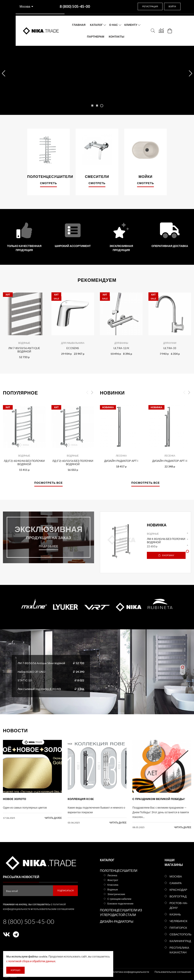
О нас (113, 25)
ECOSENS (73, 348)
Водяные (24, 343)
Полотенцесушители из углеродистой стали (121, 912)
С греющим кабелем (119, 899)
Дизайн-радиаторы (117, 921)
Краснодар (178, 890)
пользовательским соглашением (54, 909)
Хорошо (15, 970)
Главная (79, 25)
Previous (87, 393)
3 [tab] (187, 545)
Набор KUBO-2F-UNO (32, 672)
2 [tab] (187, 539)
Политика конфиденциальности (130, 972)
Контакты (116, 36)
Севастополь (180, 934)
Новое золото (15, 799)
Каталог (96, 25)
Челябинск (179, 921)
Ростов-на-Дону (179, 905)
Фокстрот (113, 880)
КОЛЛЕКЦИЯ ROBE (81, 799)
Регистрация (150, 6)
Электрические (116, 894)
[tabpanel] (145, 540)
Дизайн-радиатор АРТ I (121, 461)
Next (92, 393)
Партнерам (96, 36)
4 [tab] (187, 551)
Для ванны (121, 343)
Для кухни (170, 343)
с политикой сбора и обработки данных (31, 961)
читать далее (53, 818)
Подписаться (65, 890)
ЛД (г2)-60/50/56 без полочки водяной (73, 462)
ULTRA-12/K (121, 348)
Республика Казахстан (179, 950)
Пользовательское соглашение (173, 972)
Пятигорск (178, 928)
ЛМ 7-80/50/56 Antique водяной (24, 350)
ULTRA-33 (170, 348)
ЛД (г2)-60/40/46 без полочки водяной (24, 462)
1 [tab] (187, 533)
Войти (172, 6)
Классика (113, 885)
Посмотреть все (48, 483)
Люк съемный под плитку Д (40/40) (39, 689)
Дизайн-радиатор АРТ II (170, 461)
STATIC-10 (25, 680)
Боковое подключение (120, 903)
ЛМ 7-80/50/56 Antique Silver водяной (41, 663)
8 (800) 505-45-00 (29, 921)
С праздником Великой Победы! (159, 799)
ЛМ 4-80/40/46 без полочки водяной (166, 540)
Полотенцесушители (119, 871)
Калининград (180, 941)
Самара (176, 883)
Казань (175, 914)
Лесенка (121, 456)
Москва (25, 6)
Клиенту (131, 25)
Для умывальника (73, 343)
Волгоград (178, 896)
